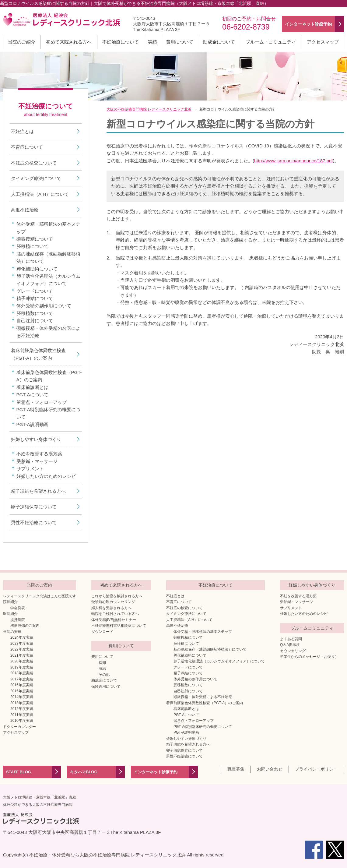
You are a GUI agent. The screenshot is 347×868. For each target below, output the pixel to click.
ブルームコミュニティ (312, 628)
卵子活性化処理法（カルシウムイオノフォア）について (48, 280)
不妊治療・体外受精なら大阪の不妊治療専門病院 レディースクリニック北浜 (107, 855)
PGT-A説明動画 (32, 424)
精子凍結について (35, 298)
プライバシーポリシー (316, 769)
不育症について (27, 147)
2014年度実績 (22, 697)
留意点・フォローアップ (42, 402)
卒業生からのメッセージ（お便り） (309, 657)
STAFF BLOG (19, 772)
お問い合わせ (270, 769)
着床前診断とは (32, 387)
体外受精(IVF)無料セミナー (114, 620)
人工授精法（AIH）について (40, 194)
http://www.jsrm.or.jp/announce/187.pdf (293, 161)
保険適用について (106, 686)
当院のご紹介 (22, 42)
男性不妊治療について (34, 522)
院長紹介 (10, 602)
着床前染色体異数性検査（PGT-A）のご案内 (49, 376)
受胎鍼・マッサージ (37, 461)
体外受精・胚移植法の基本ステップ (48, 228)
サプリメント (30, 469)
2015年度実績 (22, 691)
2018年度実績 (22, 673)
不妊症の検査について (34, 163)
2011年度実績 (22, 715)
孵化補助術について (37, 269)
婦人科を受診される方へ (111, 608)
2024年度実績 (22, 637)
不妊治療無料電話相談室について (119, 626)
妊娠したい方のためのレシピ (46, 476)
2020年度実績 (22, 661)
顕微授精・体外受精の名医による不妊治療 (48, 332)
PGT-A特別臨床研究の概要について (48, 413)
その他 (104, 675)
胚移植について (32, 246)
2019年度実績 (22, 667)
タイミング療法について (36, 178)
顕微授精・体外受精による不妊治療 (203, 697)
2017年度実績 (22, 679)
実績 (152, 42)
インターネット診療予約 (156, 772)
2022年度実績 (22, 649)
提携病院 (18, 620)
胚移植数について (35, 313)
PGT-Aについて (32, 395)
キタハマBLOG (84, 772)
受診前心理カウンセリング (113, 602)
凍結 (102, 669)
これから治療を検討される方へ (117, 596)
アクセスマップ (323, 42)
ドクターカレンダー (19, 727)
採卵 (102, 663)
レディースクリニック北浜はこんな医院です (40, 596)
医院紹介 (10, 614)
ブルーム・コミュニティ (271, 42)
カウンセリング (293, 651)
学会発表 (18, 608)
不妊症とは (22, 131)
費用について (180, 42)
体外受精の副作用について (44, 306)
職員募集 (236, 769)
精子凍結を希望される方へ (38, 491)
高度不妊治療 (25, 210)
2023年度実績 (22, 644)
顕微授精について (35, 239)
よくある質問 (291, 639)
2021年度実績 (22, 655)
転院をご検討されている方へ (115, 614)
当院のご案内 (40, 585)
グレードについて (35, 291)
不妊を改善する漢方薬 (39, 454)
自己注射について (35, 321)
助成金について (219, 42)
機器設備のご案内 (25, 626)
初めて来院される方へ (69, 42)
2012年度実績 (22, 709)
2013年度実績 (22, 703)
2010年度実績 (22, 721)
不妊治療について (121, 42)
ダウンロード (102, 632)
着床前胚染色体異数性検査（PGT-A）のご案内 (38, 354)
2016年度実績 (22, 685)
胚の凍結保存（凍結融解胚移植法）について (48, 258)
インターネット (308, 24)
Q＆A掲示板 (290, 645)
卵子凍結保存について (34, 507)
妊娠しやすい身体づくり (36, 439)
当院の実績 (12, 632)
